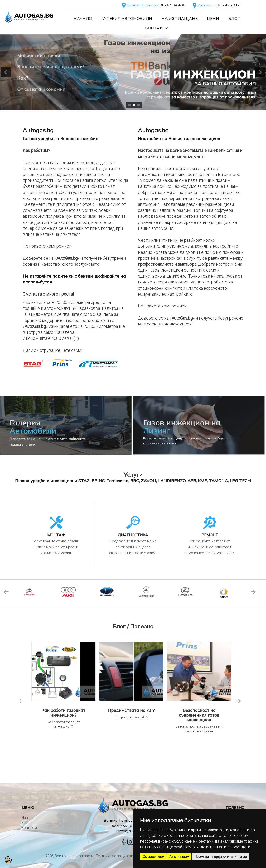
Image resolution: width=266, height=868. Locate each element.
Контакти (157, 28)
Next (253, 592)
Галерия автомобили (127, 18)
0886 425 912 (227, 5)
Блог (234, 18)
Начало (83, 18)
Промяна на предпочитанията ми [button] (221, 857)
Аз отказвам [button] (179, 857)
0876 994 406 (173, 5)
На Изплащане (180, 18)
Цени (213, 18)
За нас (27, 823)
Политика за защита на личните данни (126, 856)
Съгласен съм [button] (153, 857)
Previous (6, 592)
